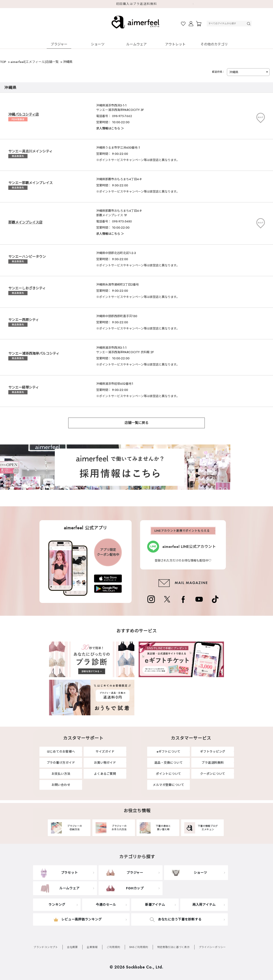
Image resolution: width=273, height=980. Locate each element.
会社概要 (72, 947)
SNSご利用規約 (139, 947)
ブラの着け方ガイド (61, 763)
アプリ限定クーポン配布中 (108, 552)
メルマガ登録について (168, 785)
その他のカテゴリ (214, 44)
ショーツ (98, 44)
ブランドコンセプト (46, 947)
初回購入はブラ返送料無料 (136, 4)
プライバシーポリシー (212, 947)
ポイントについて (168, 774)
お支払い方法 (61, 774)
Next (195, 4)
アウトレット (175, 44)
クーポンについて (213, 774)
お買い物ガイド (105, 763)
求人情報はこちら (108, 128)
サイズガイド (105, 752)
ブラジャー (59, 44)
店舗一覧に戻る (136, 423)
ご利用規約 (113, 947)
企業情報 (92, 947)
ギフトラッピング (213, 752)
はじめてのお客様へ (61, 752)
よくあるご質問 (105, 774)
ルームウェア (136, 44)
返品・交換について (169, 763)
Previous (78, 4)
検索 (249, 24)
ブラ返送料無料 (213, 763)
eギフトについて (168, 752)
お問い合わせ (61, 785)
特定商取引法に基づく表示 (174, 947)
